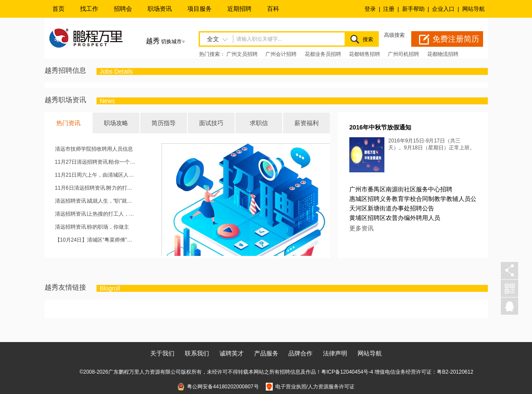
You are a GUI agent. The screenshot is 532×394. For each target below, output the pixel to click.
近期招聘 (239, 9)
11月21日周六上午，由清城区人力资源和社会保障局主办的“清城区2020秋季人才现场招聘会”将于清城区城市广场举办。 (96, 175)
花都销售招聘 (364, 54)
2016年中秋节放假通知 (380, 127)
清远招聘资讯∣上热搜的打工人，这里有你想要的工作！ (96, 214)
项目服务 (200, 9)
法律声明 (335, 353)
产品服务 (266, 353)
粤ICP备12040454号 (345, 372)
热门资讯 (68, 123)
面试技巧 (211, 123)
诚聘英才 (232, 353)
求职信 (259, 123)
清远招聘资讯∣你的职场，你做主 (92, 227)
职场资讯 (160, 9)
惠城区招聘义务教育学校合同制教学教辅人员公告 (416, 199)
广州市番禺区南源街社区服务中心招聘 (401, 189)
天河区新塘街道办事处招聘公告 (392, 208)
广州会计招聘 (281, 54)
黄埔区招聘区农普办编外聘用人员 (395, 218)
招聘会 (123, 9)
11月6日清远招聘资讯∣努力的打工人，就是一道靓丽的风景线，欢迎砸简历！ (96, 188)
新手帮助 (413, 9)
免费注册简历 (456, 39)
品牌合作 (300, 353)
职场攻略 (116, 123)
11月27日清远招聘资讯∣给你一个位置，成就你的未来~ (96, 162)
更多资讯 (361, 228)
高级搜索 (394, 35)
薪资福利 (306, 123)
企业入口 (443, 9)
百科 (273, 9)
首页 (58, 9)
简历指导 (164, 123)
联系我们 (197, 353)
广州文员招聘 (242, 54)
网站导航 (474, 9)
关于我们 (162, 353)
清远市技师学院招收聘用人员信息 (94, 149)
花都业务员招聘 (323, 54)
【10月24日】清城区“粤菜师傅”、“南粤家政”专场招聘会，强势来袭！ (96, 240)
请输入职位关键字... (259, 39)
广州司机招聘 (403, 54)
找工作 (89, 9)
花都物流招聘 (443, 54)
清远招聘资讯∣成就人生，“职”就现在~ (96, 201)
